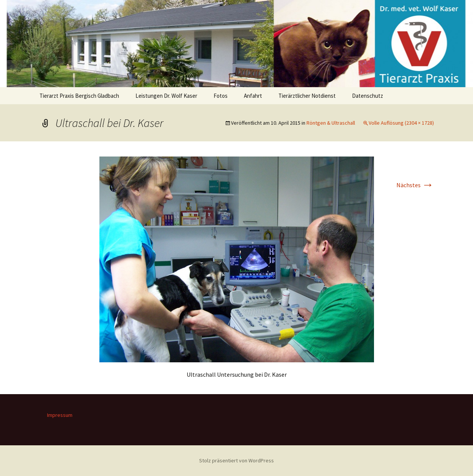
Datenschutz (368, 96)
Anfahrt (253, 96)
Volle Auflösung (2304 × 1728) (401, 123)
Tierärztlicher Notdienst (307, 96)
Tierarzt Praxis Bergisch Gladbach (79, 96)
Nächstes (415, 185)
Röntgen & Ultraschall (331, 123)
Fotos (221, 96)
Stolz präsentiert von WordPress (236, 460)
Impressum (60, 415)
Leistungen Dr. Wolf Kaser (166, 96)
